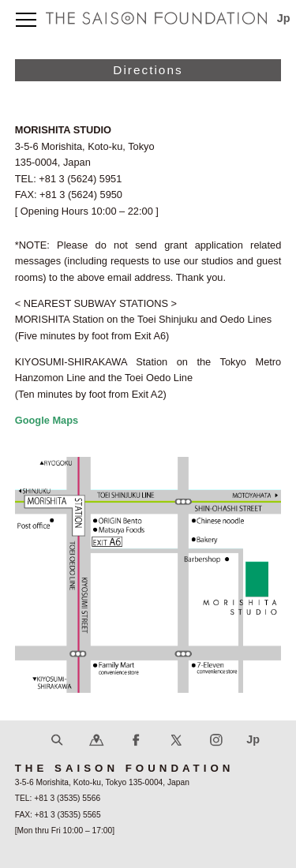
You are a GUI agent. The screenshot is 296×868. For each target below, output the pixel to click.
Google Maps (47, 420)
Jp (284, 18)
